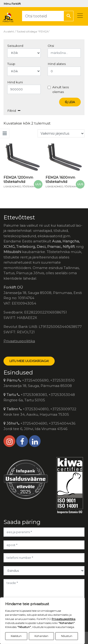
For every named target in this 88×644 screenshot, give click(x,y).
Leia (70, 102)
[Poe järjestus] (61, 133)
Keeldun (16, 636)
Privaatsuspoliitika (19, 341)
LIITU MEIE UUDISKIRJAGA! (29, 361)
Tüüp (11, 64)
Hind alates (57, 64)
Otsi (51, 46)
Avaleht (9, 31)
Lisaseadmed (12, 187)
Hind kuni (15, 82)
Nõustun (67, 636)
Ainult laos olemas (61, 89)
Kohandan (41, 636)
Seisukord (15, 46)
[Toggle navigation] (80, 16)
